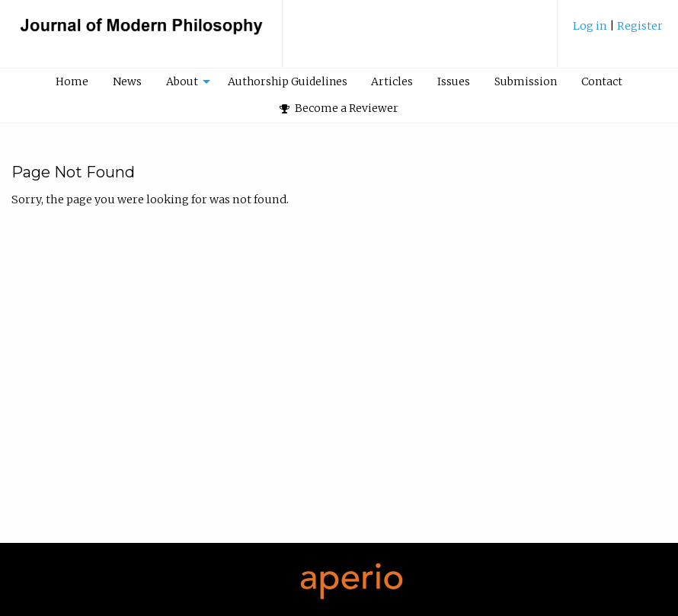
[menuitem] (618, 32)
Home (72, 81)
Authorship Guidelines (288, 81)
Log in (591, 26)
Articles (392, 81)
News (127, 81)
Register (640, 26)
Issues (454, 81)
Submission (526, 81)
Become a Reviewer (339, 108)
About (182, 81)
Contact (602, 81)
